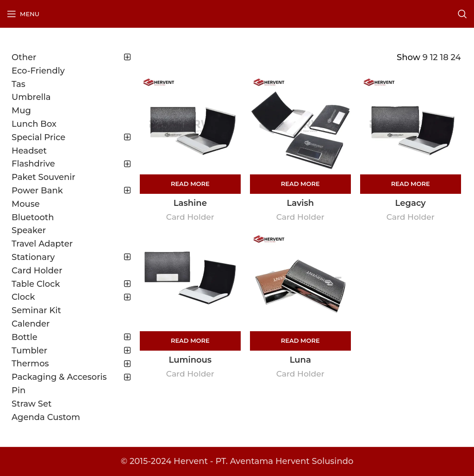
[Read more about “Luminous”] (190, 341)
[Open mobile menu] (23, 14)
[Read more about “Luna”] (300, 341)
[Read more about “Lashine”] (190, 184)
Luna (300, 360)
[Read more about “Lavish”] (300, 184)
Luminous (190, 360)
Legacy (411, 203)
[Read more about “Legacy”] (411, 184)
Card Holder (190, 217)
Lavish (300, 203)
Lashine (190, 203)
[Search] (462, 14)
